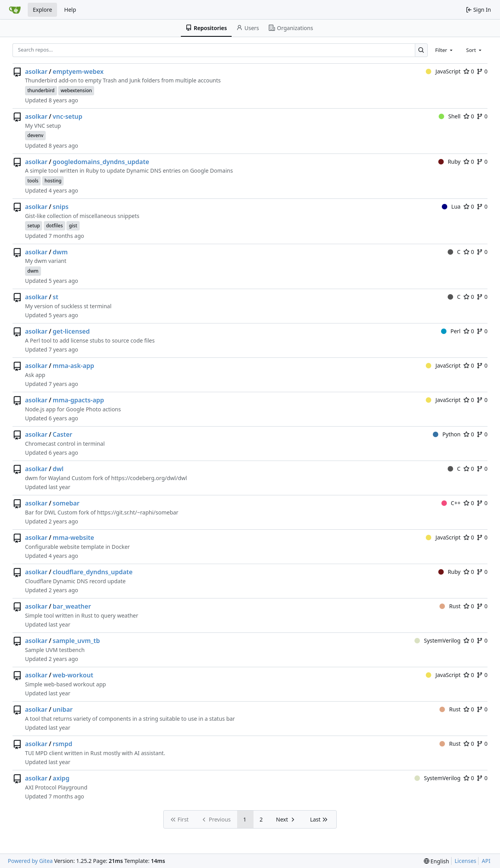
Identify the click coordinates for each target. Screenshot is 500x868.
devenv (35, 135)
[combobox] (445, 50)
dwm (60, 252)
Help (70, 10)
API (486, 861)
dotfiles (54, 226)
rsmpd (62, 744)
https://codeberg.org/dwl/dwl (149, 478)
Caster (62, 434)
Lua (451, 206)
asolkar (36, 71)
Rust (450, 606)
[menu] (437, 861)
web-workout (73, 675)
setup (34, 226)
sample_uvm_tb (76, 641)
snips (61, 207)
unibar (63, 709)
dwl (58, 469)
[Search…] (421, 50)
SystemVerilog (437, 640)
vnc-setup (68, 116)
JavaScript (443, 71)
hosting (53, 181)
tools (33, 181)
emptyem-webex (78, 71)
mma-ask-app (73, 366)
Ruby (449, 162)
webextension (76, 90)
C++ (451, 503)
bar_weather (72, 606)
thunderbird (41, 90)
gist (73, 226)
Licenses (466, 861)
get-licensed (71, 331)
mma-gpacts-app (79, 400)
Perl (451, 331)
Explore (42, 10)
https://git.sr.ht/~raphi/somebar (138, 512)
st (55, 297)
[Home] (15, 10)
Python (447, 434)
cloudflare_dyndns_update (93, 572)
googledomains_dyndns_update (101, 162)
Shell (450, 116)
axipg (61, 778)
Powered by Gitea (30, 861)
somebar (66, 503)
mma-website (73, 538)
